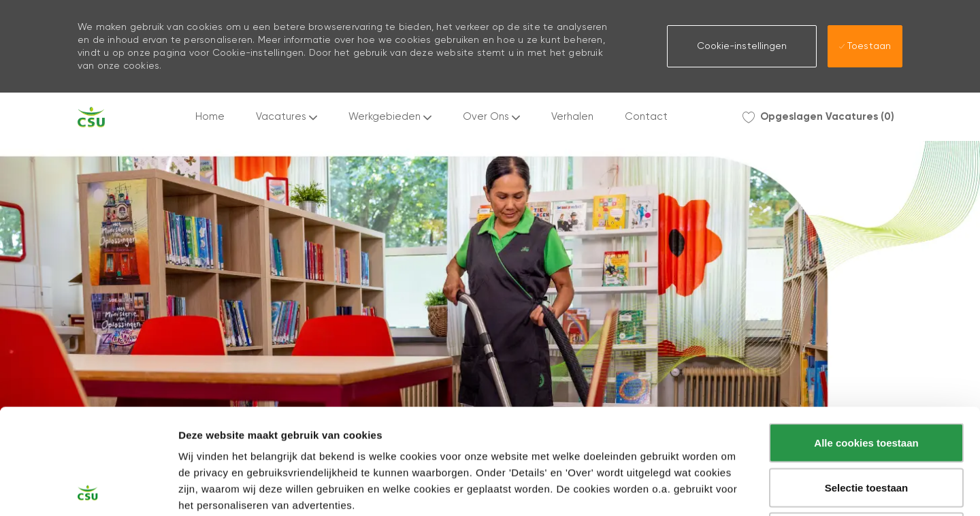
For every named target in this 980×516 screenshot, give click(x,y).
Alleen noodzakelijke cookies (866, 426)
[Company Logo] (91, 117)
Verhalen (572, 117)
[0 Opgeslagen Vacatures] (818, 117)
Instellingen (731, 490)
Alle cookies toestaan (866, 337)
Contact (646, 117)
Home (210, 117)
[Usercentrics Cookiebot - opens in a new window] (88, 489)
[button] (742, 46)
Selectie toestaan (867, 382)
